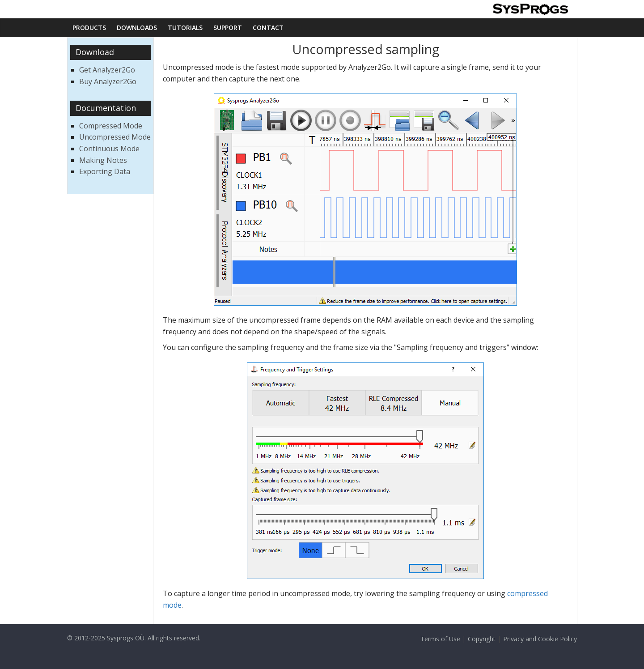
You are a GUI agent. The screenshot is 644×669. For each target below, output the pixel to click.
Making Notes (103, 160)
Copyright (482, 639)
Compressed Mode (111, 126)
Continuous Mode (109, 149)
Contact (268, 28)
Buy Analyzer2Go (108, 81)
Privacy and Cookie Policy (540, 639)
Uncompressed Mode (115, 137)
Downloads (137, 28)
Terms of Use (440, 639)
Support (228, 28)
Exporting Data (105, 171)
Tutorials (185, 28)
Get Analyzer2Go (107, 70)
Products (89, 28)
